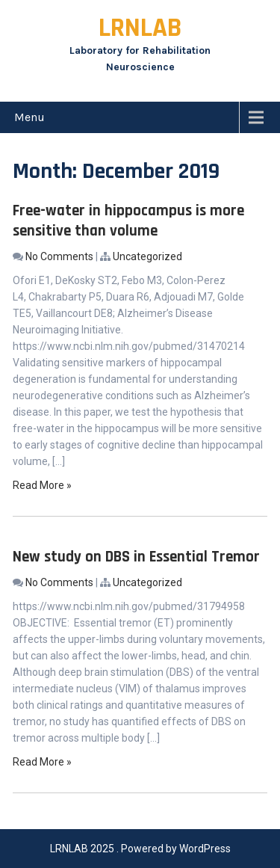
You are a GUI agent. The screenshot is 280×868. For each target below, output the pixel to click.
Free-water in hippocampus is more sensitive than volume (128, 221)
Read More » (42, 485)
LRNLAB (140, 28)
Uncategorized (147, 256)
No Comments (59, 256)
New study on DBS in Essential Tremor (136, 557)
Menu (29, 117)
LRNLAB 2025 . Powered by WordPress (140, 849)
